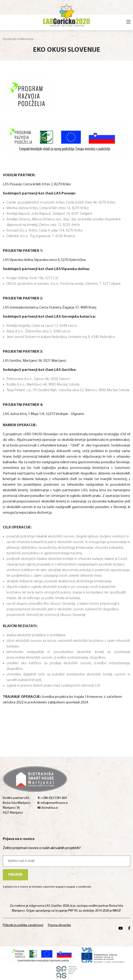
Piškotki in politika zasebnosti (23, 925)
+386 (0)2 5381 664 (52, 798)
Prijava (16, 875)
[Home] (66, 14)
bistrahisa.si (48, 808)
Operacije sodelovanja (18, 39)
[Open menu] (128, 22)
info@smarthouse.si (53, 803)
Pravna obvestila (59, 925)
